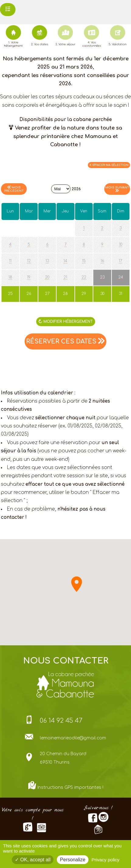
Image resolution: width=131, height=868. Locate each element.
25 (7, 294)
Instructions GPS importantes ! (70, 787)
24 (121, 277)
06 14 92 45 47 (61, 721)
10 (121, 245)
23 (102, 277)
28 (62, 294)
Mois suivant (117, 189)
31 (117, 294)
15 (84, 261)
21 (65, 277)
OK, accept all (33, 860)
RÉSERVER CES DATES (65, 341)
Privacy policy (105, 860)
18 (10, 277)
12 (29, 261)
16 (102, 261)
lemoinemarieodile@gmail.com (73, 738)
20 (47, 277)
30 (99, 294)
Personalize (73, 860)
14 (65, 261)
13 (47, 261)
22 (84, 277)
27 (44, 294)
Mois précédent (14, 189)
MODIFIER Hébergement (66, 322)
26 (26, 294)
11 (10, 261)
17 (121, 261)
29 (81, 294)
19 (29, 277)
